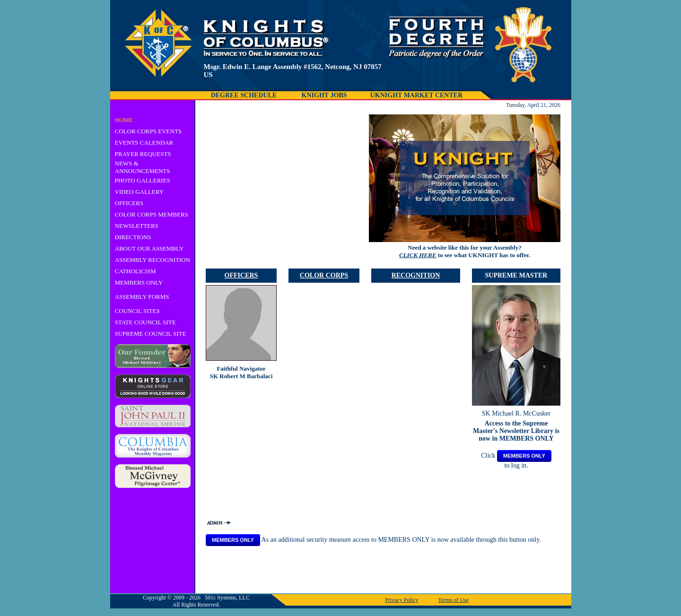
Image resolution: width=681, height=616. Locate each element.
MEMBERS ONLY (139, 282)
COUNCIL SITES (137, 311)
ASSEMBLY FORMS (142, 297)
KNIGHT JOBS (324, 95)
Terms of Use (453, 600)
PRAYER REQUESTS (143, 154)
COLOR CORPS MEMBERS (152, 214)
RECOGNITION (416, 275)
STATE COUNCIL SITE (145, 322)
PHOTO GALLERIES (143, 180)
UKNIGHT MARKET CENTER (417, 95)
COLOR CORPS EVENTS (148, 131)
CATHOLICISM (135, 271)
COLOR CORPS (324, 275)
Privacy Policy (402, 600)
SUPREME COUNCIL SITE (151, 334)
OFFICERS (129, 203)
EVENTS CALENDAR (144, 143)
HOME (124, 120)
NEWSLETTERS (137, 226)
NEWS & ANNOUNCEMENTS (143, 167)
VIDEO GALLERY (140, 192)
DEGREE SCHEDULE (244, 95)
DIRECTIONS (133, 237)
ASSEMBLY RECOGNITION (153, 260)
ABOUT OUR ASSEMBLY (149, 248)
